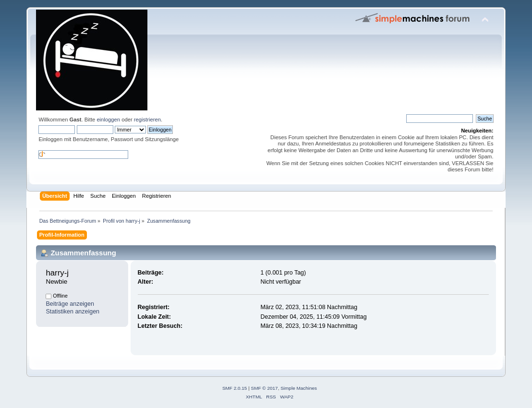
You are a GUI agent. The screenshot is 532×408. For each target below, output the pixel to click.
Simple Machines (299, 388)
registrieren (147, 120)
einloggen (108, 120)
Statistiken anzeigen (73, 312)
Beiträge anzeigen (70, 304)
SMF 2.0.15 (235, 388)
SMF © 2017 (265, 388)
